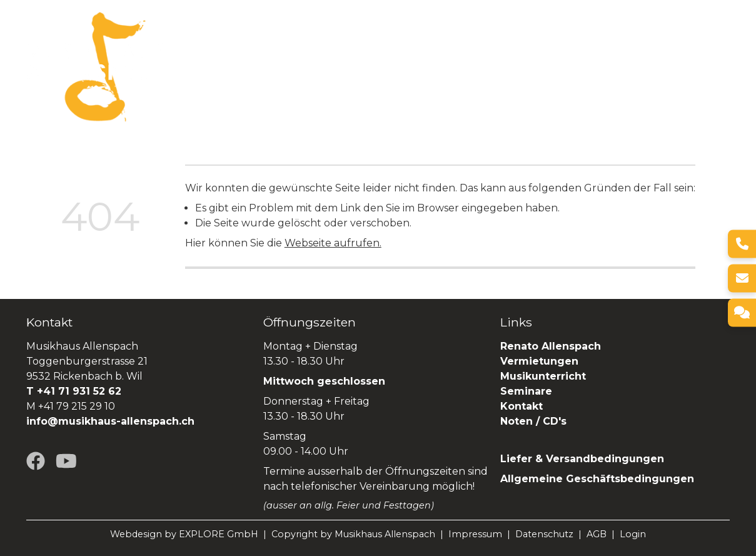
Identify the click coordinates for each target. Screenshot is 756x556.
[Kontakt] (742, 312)
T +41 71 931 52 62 (74, 391)
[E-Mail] (742, 278)
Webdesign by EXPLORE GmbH (184, 534)
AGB (597, 534)
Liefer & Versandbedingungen (582, 459)
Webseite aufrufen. (333, 243)
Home (182, 58)
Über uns (235, 58)
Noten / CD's (535, 421)
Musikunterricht (543, 376)
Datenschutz (544, 534)
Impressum (475, 534)
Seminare (556, 58)
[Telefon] (742, 244)
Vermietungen (401, 58)
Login (633, 534)
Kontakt (522, 406)
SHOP (181, 75)
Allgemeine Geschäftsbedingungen (597, 479)
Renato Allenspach (646, 58)
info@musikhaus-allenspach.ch (110, 421)
